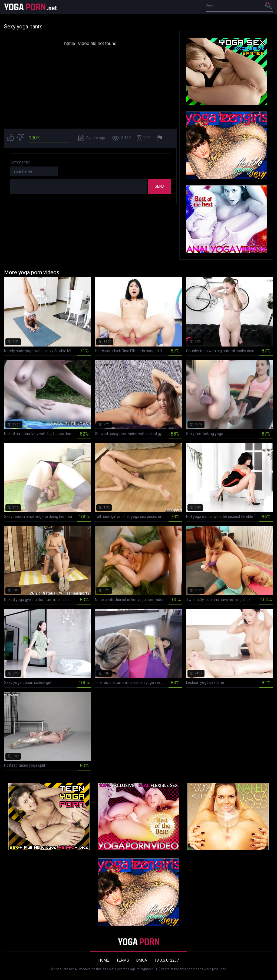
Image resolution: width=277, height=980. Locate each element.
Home (104, 960)
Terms (123, 960)
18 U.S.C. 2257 (167, 960)
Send (159, 186)
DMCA (142, 960)
